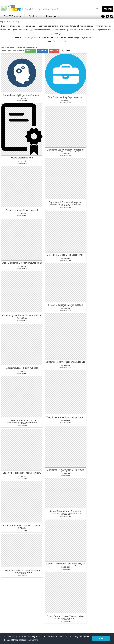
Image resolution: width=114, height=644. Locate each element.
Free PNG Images (12, 16)
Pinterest (54, 51)
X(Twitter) (66, 51)
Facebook (42, 51)
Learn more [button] (33, 640)
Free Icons (33, 16)
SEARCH (108, 9)
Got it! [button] (101, 638)
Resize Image (53, 16)
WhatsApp (30, 51)
